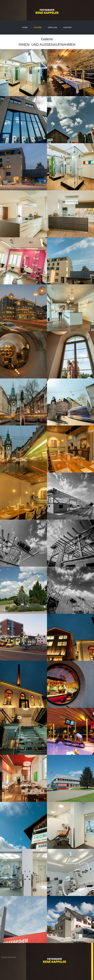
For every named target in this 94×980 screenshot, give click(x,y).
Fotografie (47, 10)
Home (25, 27)
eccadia (12, 957)
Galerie (38, 27)
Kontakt (68, 27)
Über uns (53, 27)
